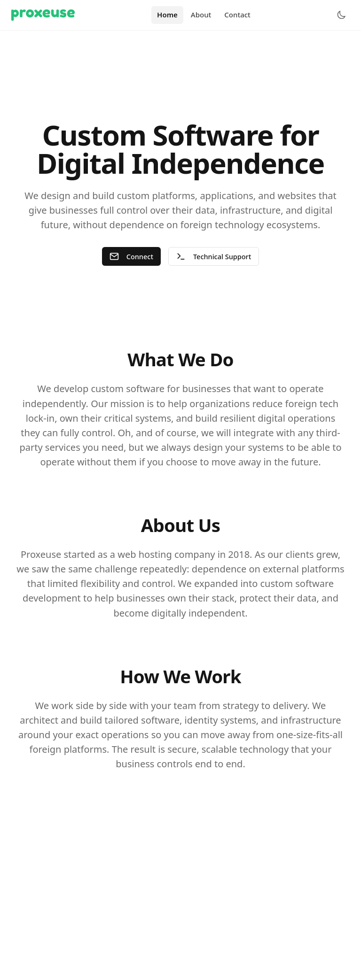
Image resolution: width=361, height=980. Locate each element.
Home (167, 15)
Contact (237, 15)
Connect (130, 257)
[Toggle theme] (341, 15)
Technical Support (214, 257)
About (201, 15)
